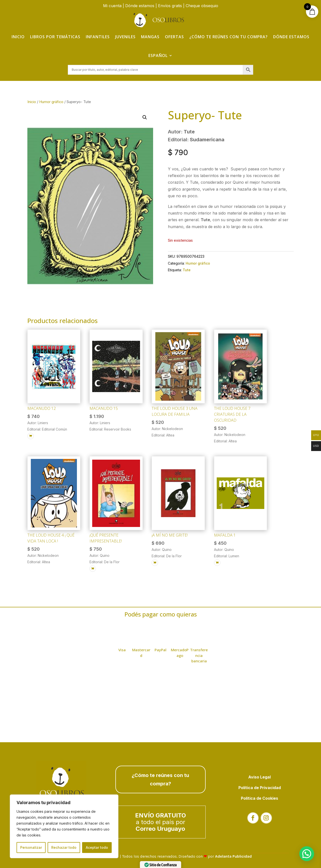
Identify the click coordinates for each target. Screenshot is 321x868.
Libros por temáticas (55, 37)
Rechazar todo (64, 847)
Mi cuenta (112, 6)
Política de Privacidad (260, 788)
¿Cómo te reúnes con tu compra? (229, 37)
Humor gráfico (51, 102)
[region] (64, 826)
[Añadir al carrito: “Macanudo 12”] (31, 436)
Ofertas (174, 37)
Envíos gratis (170, 6)
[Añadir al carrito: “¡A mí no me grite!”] (155, 563)
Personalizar (31, 847)
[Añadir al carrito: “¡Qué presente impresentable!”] (93, 569)
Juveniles (125, 37)
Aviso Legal (259, 777)
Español (158, 55)
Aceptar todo (97, 847)
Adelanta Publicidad (233, 856)
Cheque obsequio (202, 6)
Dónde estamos (140, 6)
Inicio (18, 37)
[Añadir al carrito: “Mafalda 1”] (217, 563)
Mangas (150, 37)
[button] (145, 117)
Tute (187, 270)
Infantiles (98, 37)
